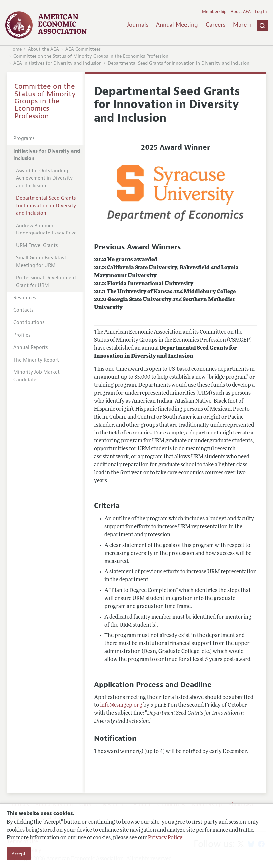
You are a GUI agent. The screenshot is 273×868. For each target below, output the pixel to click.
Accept (19, 854)
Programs (24, 138)
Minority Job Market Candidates (36, 376)
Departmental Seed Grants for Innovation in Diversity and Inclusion (179, 63)
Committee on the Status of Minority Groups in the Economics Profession (91, 56)
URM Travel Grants (37, 246)
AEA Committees (83, 49)
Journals (138, 25)
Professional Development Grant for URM (46, 282)
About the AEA (43, 49)
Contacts (23, 310)
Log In (261, 12)
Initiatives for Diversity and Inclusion (47, 155)
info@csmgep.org (121, 705)
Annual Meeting (177, 25)
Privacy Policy (165, 838)
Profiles (22, 335)
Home (15, 49)
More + (242, 25)
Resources (25, 298)
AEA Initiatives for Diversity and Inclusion (57, 63)
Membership (214, 12)
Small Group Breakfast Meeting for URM (41, 262)
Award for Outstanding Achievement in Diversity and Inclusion (44, 178)
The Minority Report (36, 360)
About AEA (241, 12)
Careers (216, 25)
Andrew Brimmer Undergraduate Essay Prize (46, 230)
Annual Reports (31, 347)
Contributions (29, 323)
